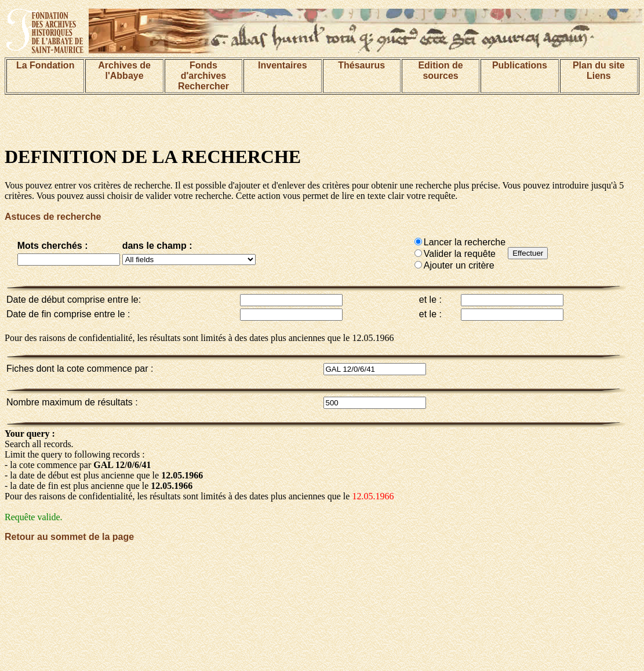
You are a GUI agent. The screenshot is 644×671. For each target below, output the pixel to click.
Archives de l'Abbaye (124, 70)
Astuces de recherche (53, 217)
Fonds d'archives (204, 70)
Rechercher (203, 86)
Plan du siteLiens (599, 70)
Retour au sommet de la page (69, 537)
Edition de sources (440, 70)
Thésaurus (361, 65)
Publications (520, 65)
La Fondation (45, 65)
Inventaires (282, 65)
